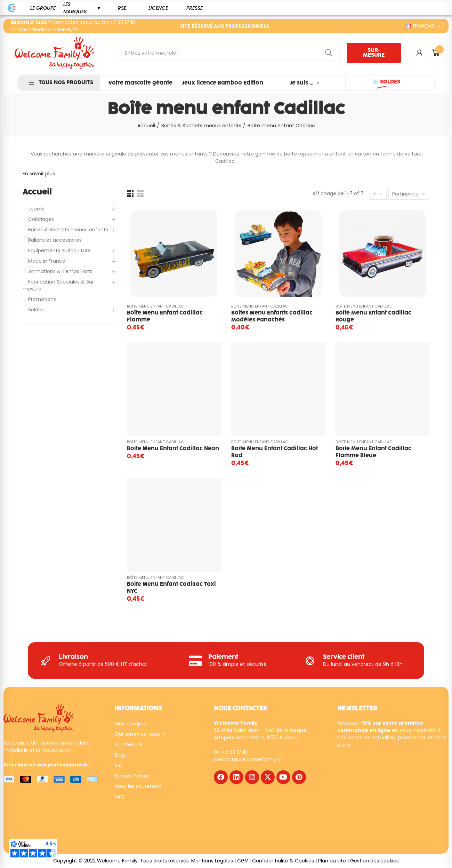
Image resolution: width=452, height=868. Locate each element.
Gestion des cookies (374, 861)
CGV (243, 861)
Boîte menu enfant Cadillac (155, 306)
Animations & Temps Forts (60, 271)
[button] (43, 8)
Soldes (36, 310)
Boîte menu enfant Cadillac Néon (173, 449)
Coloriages (41, 219)
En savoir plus (39, 174)
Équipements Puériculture (59, 250)
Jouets (36, 209)
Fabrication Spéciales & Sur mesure (58, 285)
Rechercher (329, 53)
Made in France (47, 261)
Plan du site (332, 861)
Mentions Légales (212, 861)
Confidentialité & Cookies (283, 861)
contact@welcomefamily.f (247, 759)
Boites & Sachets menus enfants (68, 230)
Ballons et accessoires (55, 240)
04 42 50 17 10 (119, 22)
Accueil (37, 192)
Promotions (42, 299)
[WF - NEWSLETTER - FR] (387, 795)
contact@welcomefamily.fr (44, 30)
